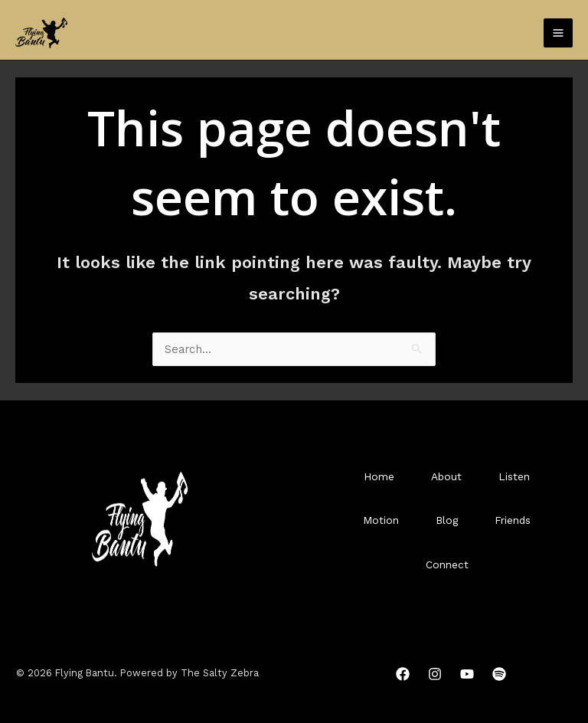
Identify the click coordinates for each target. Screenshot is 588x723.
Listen (514, 476)
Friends (513, 520)
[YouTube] (467, 674)
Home (379, 476)
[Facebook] (403, 674)
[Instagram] (435, 674)
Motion (381, 520)
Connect (447, 564)
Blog (447, 520)
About (446, 476)
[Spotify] (499, 674)
